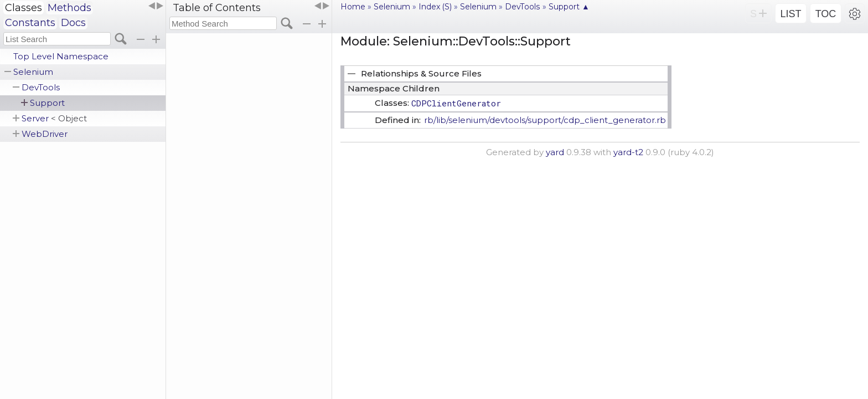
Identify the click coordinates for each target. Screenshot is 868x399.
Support (47, 103)
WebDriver (45, 134)
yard (555, 152)
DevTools (41, 87)
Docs (73, 23)
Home (353, 7)
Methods (69, 8)
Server (54, 118)
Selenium (33, 72)
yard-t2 (628, 152)
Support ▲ (569, 7)
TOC (826, 14)
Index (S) (435, 7)
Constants (30, 23)
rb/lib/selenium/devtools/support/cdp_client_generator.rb (545, 120)
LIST (790, 14)
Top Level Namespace (61, 56)
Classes (24, 8)
